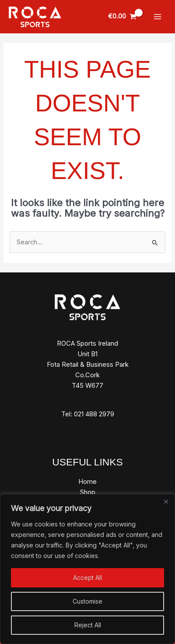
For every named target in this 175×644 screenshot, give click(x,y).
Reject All (88, 625)
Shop (88, 492)
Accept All (87, 578)
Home (87, 482)
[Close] (166, 501)
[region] (87, 569)
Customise (87, 601)
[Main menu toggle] (157, 17)
